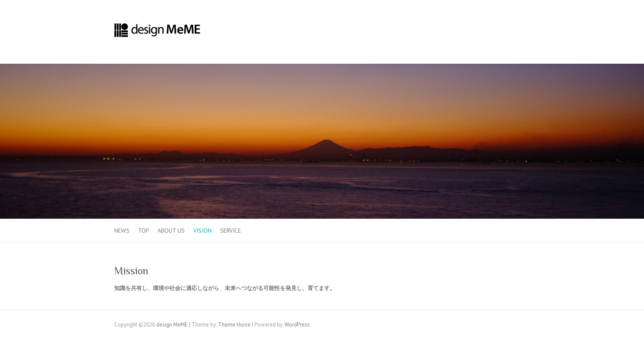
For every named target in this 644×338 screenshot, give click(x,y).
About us (171, 231)
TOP (144, 231)
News (122, 231)
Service (230, 231)
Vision (202, 231)
